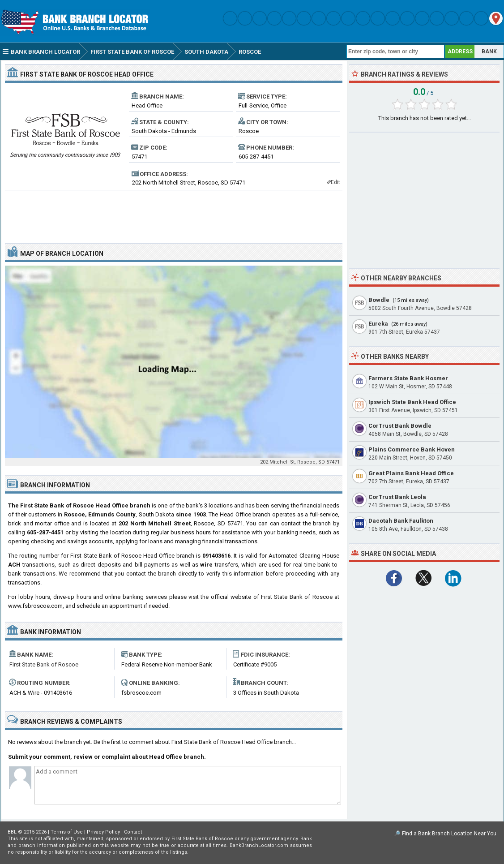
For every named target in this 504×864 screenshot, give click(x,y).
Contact (133, 832)
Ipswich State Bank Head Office (412, 402)
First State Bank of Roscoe (44, 664)
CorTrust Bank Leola (397, 497)
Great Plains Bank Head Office (411, 473)
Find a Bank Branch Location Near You (449, 834)
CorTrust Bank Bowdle (400, 426)
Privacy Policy (103, 832)
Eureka (378, 324)
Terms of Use (67, 832)
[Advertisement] (174, 213)
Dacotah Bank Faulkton (401, 521)
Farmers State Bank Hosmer (408, 378)
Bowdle (379, 300)
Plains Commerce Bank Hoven (412, 449)
